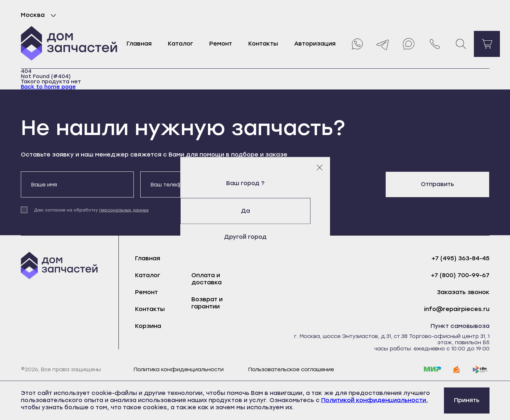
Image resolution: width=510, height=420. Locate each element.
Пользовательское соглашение (291, 369)
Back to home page (48, 87)
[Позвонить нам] (435, 44)
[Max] (409, 44)
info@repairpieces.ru (457, 309)
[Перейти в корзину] (487, 44)
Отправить (437, 184)
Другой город (255, 237)
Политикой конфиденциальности (374, 400)
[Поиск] (461, 44)
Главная (139, 44)
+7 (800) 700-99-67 (460, 275)
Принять (467, 400)
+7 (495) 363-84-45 (461, 258)
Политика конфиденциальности (179, 369)
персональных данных (124, 210)
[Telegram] (383, 44)
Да (255, 211)
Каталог (180, 44)
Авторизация (315, 44)
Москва (40, 15)
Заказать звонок (463, 292)
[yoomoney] (457, 370)
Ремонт (221, 44)
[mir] (433, 370)
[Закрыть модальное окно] (320, 167)
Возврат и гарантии (207, 303)
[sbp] (481, 370)
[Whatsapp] (357, 44)
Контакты (263, 44)
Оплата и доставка (207, 279)
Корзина (148, 326)
